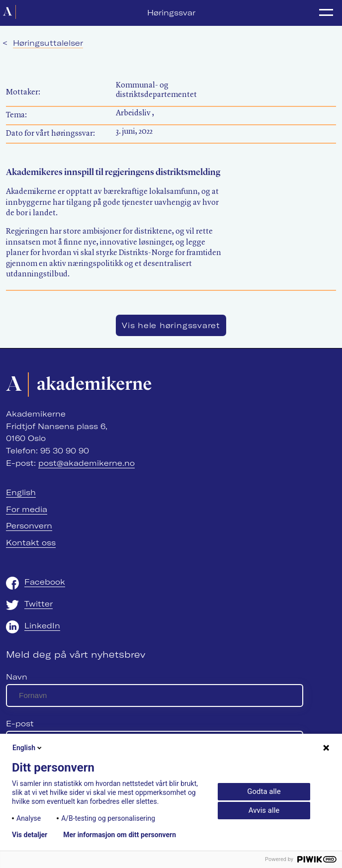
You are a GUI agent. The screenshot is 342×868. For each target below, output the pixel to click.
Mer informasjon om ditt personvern (120, 835)
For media (27, 509)
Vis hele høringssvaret (171, 325)
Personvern (29, 526)
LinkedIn (42, 626)
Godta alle (264, 791)
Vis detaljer (30, 835)
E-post (20, 724)
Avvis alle (264, 810)
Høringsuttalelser (48, 43)
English (21, 492)
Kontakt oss (31, 543)
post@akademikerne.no (86, 463)
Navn (17, 677)
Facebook (45, 582)
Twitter (39, 604)
